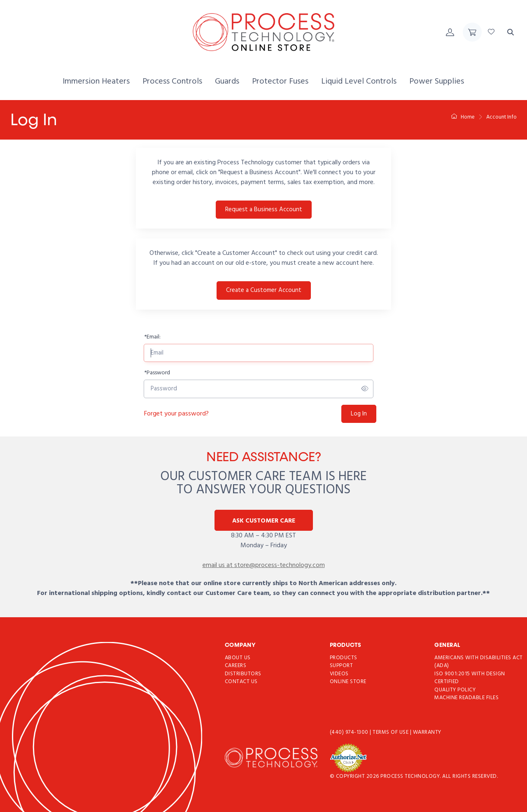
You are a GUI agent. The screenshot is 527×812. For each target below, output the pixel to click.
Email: (152, 337)
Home (463, 117)
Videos (339, 674)
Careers (236, 666)
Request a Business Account (264, 210)
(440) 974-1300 (350, 732)
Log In (359, 414)
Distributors (243, 674)
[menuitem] (96, 82)
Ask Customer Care (264, 521)
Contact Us (241, 682)
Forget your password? (176, 414)
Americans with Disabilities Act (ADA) (479, 662)
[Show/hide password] (365, 389)
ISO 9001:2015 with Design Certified (470, 678)
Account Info (501, 117)
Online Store (348, 682)
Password (157, 373)
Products (344, 658)
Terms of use (391, 732)
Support (342, 666)
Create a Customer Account (264, 290)
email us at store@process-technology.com (264, 565)
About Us (238, 658)
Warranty (427, 732)
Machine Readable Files (466, 698)
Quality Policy (455, 690)
